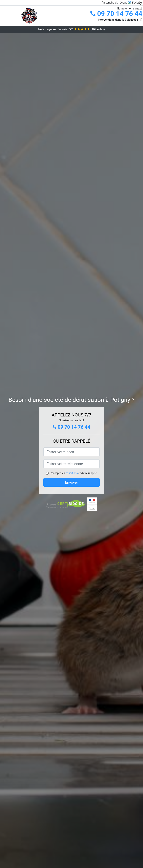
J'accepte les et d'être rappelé (73, 473)
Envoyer (71, 482)
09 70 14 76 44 (116, 14)
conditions (72, 473)
